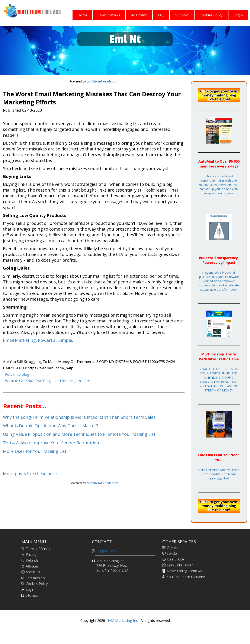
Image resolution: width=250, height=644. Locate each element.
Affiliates (32, 566)
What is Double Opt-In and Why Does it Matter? (50, 426)
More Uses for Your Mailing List (35, 451)
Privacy (31, 554)
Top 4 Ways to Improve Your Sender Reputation (51, 443)
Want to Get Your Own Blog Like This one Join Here (47, 381)
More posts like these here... (31, 474)
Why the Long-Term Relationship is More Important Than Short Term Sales (79, 417)
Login (30, 589)
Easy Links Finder (180, 565)
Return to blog (17, 374)
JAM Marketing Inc (122, 621)
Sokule (172, 553)
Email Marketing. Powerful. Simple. (38, 340)
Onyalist (173, 548)
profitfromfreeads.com (102, 81)
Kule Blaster (176, 559)
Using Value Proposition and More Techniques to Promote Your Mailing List (79, 434)
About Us (33, 572)
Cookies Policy (37, 584)
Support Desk (107, 551)
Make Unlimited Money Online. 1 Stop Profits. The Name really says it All (219, 474)
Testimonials (35, 578)
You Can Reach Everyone (186, 577)
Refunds (32, 560)
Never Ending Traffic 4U (185, 571)
